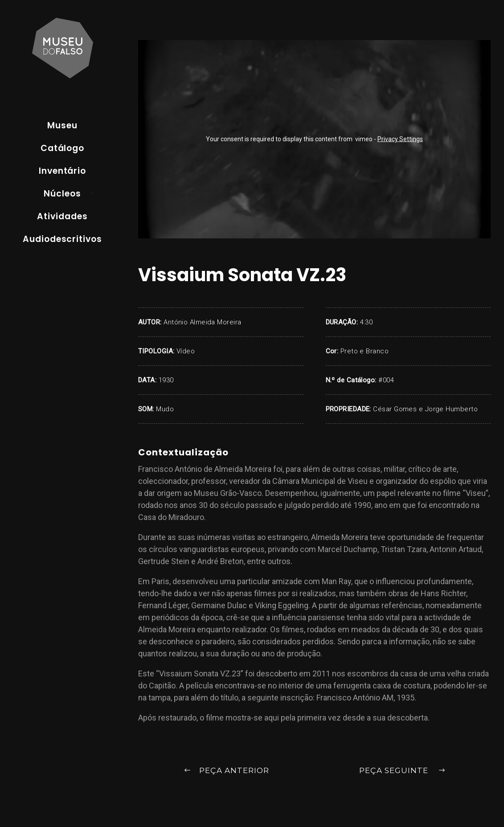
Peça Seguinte (403, 771)
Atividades (62, 216)
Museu (62, 125)
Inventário (63, 171)
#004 (386, 380)
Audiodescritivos (62, 239)
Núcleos (62, 194)
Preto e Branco (365, 351)
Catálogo (63, 148)
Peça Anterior (226, 771)
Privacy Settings (400, 139)
